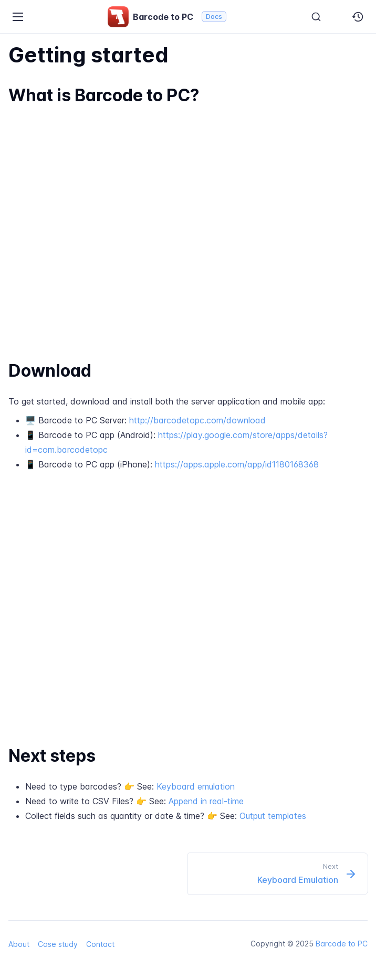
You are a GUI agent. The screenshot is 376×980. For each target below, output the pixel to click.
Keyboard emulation (196, 786)
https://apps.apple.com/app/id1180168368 (237, 464)
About (19, 944)
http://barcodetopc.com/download (197, 420)
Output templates (273, 816)
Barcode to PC (342, 944)
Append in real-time (206, 801)
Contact (100, 944)
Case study (58, 944)
